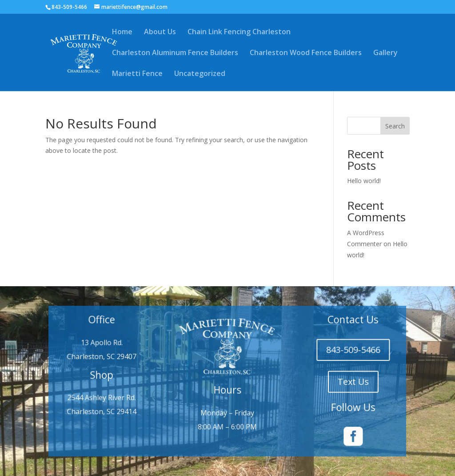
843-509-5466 (342, 352)
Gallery (385, 53)
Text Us (342, 381)
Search (395, 126)
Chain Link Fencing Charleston (239, 32)
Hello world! (364, 181)
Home (122, 32)
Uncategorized (200, 74)
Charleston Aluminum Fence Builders (175, 53)
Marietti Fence (137, 74)
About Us (160, 32)
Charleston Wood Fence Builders (306, 53)
